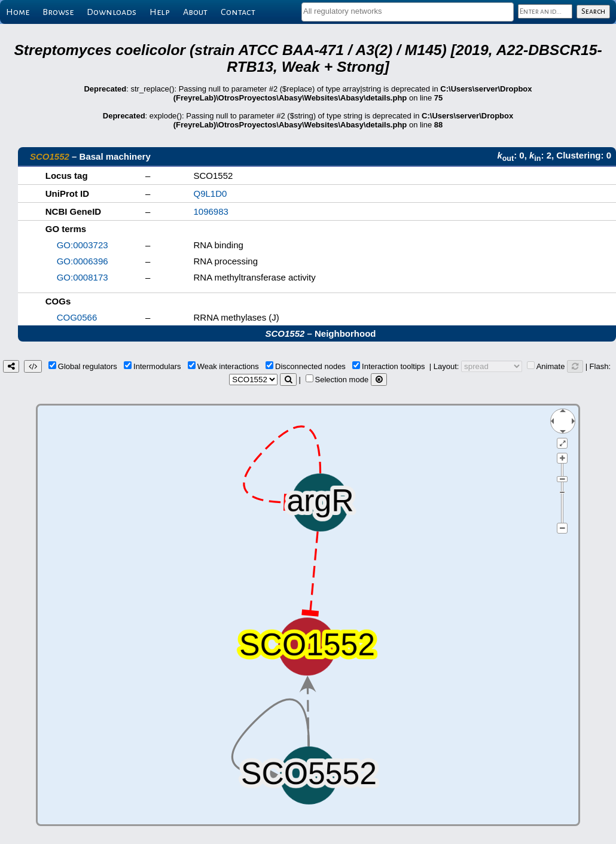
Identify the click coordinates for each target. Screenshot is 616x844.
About (195, 12)
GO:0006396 (83, 261)
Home (18, 12)
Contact (238, 12)
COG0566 (77, 317)
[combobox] (408, 12)
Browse (58, 12)
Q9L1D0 (211, 194)
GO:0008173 (83, 277)
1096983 (211, 211)
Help (160, 12)
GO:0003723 (83, 245)
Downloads (112, 12)
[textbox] (408, 11)
